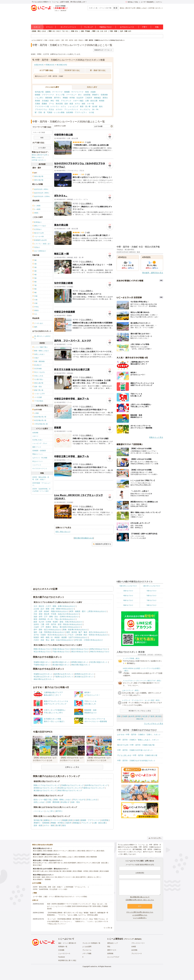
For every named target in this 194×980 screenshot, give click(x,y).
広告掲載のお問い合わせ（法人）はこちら (140, 900)
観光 (101, 106)
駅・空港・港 (40, 112)
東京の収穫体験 (80, 857)
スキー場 (90, 104)
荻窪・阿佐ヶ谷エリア (63, 532)
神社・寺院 (55, 101)
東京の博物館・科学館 (81, 871)
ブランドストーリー (138, 943)
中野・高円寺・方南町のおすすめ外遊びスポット (136, 761)
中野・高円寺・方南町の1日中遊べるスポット (135, 750)
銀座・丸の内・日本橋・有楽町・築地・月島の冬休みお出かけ (58, 622)
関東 (50, 31)
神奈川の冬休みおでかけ (100, 652)
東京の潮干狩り (81, 877)
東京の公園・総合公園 (100, 863)
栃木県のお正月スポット (64, 674)
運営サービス (112, 950)
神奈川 (59, 31)
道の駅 (95, 106)
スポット (37, 27)
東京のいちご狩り (94, 877)
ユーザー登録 (37, 897)
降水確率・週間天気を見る (153, 273)
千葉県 (152, 716)
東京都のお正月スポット (84, 677)
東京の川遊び (37, 865)
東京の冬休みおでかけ (80, 652)
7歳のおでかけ (152, 600)
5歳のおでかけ (152, 596)
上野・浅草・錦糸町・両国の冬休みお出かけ (51, 611)
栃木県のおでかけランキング (97, 785)
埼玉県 (145, 716)
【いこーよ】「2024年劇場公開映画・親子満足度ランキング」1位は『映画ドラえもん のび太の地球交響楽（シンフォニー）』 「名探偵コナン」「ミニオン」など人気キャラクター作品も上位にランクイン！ (78, 921)
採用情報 (110, 954)
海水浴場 (59, 104)
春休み (122, 8)
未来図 (134, 947)
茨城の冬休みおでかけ (61, 649)
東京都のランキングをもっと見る (140, 711)
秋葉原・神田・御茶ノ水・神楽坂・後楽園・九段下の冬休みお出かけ (61, 637)
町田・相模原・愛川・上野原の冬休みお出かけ (88, 611)
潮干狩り (57, 98)
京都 (102, 31)
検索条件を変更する (102, 544)
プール (51, 104)
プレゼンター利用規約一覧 (91, 943)
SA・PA (95, 109)
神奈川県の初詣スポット (81, 665)
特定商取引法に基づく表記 (67, 960)
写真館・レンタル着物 (56, 112)
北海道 (44, 31)
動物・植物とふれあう (63, 800)
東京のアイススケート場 (66, 877)
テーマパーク (57, 92)
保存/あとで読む (132, 2)
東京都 (158, 716)
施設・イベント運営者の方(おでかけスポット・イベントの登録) (66, 897)
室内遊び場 (39, 92)
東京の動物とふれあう (66, 857)
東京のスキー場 (51, 877)
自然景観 (87, 95)
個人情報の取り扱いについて (140, 897)
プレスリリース (137, 954)
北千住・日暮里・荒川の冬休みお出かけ (49, 635)
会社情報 (134, 950)
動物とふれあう (142, 8)
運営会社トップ (113, 943)
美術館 (37, 101)
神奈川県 (140, 719)
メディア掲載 (87, 954)
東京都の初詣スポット (61, 665)
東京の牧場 (81, 851)
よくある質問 (87, 947)
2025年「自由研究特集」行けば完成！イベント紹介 (41, 490)
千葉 (63, 31)
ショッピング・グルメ (40, 443)
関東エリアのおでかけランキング (47, 785)
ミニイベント (37, 465)
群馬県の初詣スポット (80, 662)
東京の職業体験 (92, 857)
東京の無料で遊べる (56, 863)
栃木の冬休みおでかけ (80, 649)
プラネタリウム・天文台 (44, 109)
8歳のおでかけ (128, 605)
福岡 (130, 31)
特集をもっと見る (156, 437)
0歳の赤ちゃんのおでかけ (128, 586)
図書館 (44, 104)
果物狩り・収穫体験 (100, 95)
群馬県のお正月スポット (84, 674)
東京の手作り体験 (51, 857)
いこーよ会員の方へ (140, 918)
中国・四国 (113, 31)
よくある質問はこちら (140, 915)
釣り (80, 95)
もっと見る (107, 928)
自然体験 (35, 433)
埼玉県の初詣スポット (99, 662)
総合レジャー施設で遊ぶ (43, 800)
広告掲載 (61, 950)
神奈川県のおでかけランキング (70, 790)
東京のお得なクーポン (40, 863)
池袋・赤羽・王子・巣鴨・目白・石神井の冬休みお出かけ (56, 617)
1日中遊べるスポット (156, 8)
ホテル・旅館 (80, 104)
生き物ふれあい (38, 440)
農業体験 (49, 98)
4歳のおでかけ (128, 596)
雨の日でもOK (131, 8)
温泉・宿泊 (75, 802)
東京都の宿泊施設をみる (84, 538)
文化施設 (45, 101)
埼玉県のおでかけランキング (69, 788)
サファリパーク (77, 92)
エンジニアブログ (113, 957)
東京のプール (91, 851)
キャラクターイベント (40, 469)
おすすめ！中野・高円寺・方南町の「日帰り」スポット (139, 735)
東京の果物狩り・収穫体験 (42, 879)
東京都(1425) (62, 65)
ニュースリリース (64, 954)
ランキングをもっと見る (154, 724)
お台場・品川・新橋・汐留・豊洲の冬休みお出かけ (54, 609)
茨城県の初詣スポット (42, 662)
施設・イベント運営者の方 (67, 943)
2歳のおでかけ (128, 591)
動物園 (67, 92)
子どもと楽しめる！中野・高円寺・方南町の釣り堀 (137, 755)
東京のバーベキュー (60, 851)
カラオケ (59, 109)
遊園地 (48, 92)
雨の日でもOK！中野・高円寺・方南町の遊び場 (136, 745)
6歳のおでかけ (128, 600)
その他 (91, 112)
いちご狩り (39, 98)
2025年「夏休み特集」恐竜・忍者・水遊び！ (41, 478)
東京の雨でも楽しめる (40, 871)
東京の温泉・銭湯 (39, 877)
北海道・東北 (36, 31)
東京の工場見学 (38, 857)
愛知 (77, 31)
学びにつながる (79, 800)
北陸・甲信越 (85, 31)
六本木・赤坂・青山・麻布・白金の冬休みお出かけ (54, 640)
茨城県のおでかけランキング (72, 785)
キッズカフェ (85, 109)
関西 (94, 31)
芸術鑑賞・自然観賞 (39, 451)
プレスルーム (87, 950)
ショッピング (73, 106)
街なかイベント (38, 461)
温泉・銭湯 (69, 104)
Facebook (62, 957)
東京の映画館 (67, 871)
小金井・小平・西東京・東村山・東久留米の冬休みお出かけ (57, 627)
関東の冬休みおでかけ (42, 649)
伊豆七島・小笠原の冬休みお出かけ (89, 640)
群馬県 (138, 716)
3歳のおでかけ (152, 591)
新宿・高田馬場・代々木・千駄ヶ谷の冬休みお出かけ (54, 619)
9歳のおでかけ (152, 605)
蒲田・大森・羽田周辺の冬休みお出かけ (49, 632)
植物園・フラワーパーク (44, 95)
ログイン (159, 2)
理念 (109, 947)
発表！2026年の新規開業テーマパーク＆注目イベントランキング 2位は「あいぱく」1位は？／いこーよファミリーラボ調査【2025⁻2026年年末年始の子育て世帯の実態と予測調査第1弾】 (77, 906)
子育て (145, 27)
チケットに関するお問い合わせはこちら (140, 912)
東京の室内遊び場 (55, 871)
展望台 (105, 98)
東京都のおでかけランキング (45, 790)
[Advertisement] (84, 485)
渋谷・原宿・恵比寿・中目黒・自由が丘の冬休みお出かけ (56, 614)
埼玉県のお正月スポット (43, 677)
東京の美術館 (94, 871)
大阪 (98, 31)
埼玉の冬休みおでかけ (42, 652)
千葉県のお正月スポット (64, 677)
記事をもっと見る (72, 767)
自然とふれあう (40, 802)
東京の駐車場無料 (70, 863)
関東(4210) (50, 65)
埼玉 (67, 31)
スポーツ (35, 436)
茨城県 (125, 716)
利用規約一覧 (63, 947)
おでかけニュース (127, 27)
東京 (54, 31)
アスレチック (66, 101)
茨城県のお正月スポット (43, 674)
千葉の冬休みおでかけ (61, 652)
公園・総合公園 (91, 101)
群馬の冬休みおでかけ (99, 649)
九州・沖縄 (124, 31)
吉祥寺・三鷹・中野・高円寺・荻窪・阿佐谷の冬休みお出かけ (58, 624)
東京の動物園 (48, 851)
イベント (49, 27)
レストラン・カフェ (58, 106)
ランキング (88, 27)
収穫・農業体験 (53, 802)
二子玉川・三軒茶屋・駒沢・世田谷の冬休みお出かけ (87, 635)
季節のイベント (38, 454)
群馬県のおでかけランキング (45, 788)
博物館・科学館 (69, 98)
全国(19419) (39, 65)
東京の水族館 (104, 871)
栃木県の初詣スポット (61, 662)
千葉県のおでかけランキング (93, 788)
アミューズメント (71, 109)
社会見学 (80, 98)
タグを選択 (42, 148)
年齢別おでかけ (106, 27)
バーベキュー (71, 95)
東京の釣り (72, 851)
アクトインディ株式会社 (133, 939)
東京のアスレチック (84, 863)
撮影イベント (37, 447)
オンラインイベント (68, 27)
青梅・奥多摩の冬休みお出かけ (75, 630)
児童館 (37, 104)
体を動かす (65, 802)
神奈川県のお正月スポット (44, 679)
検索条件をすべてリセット (103, 50)
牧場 (87, 92)
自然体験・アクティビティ (77, 112)
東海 (73, 31)
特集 (157, 27)
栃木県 (131, 716)
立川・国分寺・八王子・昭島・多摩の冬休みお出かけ (54, 606)
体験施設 (97, 98)
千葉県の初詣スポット (42, 665)
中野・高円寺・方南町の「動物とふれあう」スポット (138, 740)
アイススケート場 (42, 106)
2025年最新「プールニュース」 (41, 484)
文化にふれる (92, 800)
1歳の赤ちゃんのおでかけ (152, 586)
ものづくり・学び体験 (40, 458)
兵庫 (105, 31)
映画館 (102, 101)
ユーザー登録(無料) (147, 2)
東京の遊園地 (37, 851)
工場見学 (89, 98)
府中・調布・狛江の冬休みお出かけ (48, 630)
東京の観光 (101, 851)
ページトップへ (155, 838)
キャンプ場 (60, 95)
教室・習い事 (85, 106)
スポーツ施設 (78, 101)
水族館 (93, 92)
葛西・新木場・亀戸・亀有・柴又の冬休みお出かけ (86, 632)
